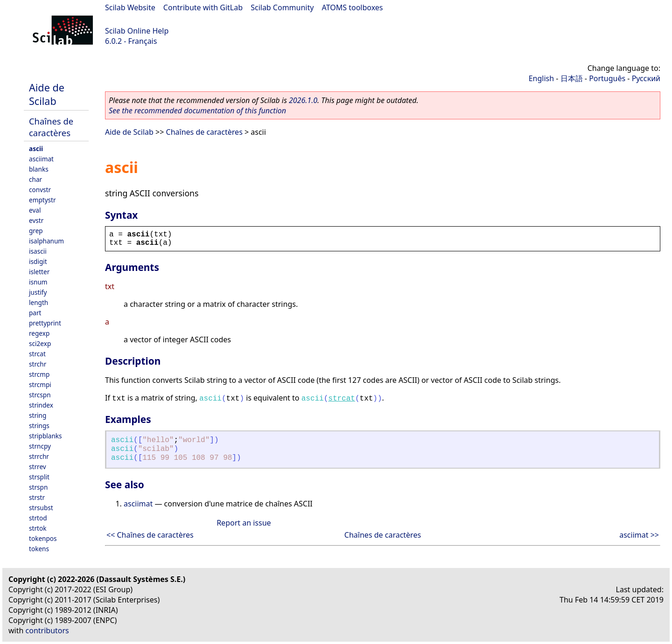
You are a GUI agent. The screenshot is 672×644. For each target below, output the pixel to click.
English (541, 78)
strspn (38, 487)
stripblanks (45, 436)
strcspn (40, 395)
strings (39, 426)
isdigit (38, 261)
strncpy (40, 446)
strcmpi (40, 384)
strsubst (41, 508)
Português (607, 78)
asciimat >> (639, 535)
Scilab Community (282, 7)
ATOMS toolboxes (353, 7)
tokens (39, 549)
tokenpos (43, 538)
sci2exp (40, 343)
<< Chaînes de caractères (150, 535)
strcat (37, 354)
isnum (38, 282)
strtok (38, 528)
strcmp (39, 374)
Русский (646, 78)
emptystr (42, 200)
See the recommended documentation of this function (197, 111)
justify (38, 292)
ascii (36, 149)
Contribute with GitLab (203, 7)
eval (35, 210)
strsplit (39, 477)
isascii (38, 251)
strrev (38, 467)
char (35, 179)
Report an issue (244, 523)
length (38, 302)
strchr (38, 364)
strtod (38, 518)
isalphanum (46, 241)
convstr (40, 190)
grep (36, 231)
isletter (39, 272)
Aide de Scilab (47, 94)
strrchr (39, 456)
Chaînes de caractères (51, 127)
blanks (39, 169)
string (38, 415)
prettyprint (45, 323)
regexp (39, 333)
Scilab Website (130, 7)
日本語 (572, 78)
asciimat (41, 159)
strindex (41, 405)
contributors (47, 630)
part (35, 313)
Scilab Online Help (137, 31)
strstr (37, 497)
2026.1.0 (303, 100)
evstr (36, 220)
